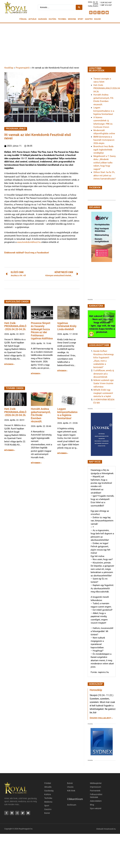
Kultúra (52, 19)
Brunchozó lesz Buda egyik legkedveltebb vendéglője (103, 150)
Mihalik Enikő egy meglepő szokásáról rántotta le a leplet (103, 393)
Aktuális (32, 19)
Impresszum (95, 787)
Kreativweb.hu (110, 829)
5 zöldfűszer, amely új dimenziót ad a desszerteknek (104, 374)
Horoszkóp (96, 690)
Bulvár (98, 19)
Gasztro (89, 19)
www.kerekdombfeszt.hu (29, 242)
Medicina (72, 19)
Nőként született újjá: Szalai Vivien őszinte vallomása (104, 383)
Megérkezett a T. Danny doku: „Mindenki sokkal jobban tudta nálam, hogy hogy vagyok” (105, 163)
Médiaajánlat (96, 783)
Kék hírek (71, 791)
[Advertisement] (60, 45)
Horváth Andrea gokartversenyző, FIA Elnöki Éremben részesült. (41, 415)
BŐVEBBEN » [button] (9, 364)
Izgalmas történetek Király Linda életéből (67, 326)
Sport (80, 19)
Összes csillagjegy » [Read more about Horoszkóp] (101, 718)
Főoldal (23, 19)
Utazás (70, 787)
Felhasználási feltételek (96, 796)
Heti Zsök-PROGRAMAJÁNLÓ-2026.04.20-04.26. (15, 326)
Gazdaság (43, 19)
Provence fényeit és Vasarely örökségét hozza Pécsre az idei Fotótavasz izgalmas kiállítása (42, 331)
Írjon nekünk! (96, 808)
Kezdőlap (9, 68)
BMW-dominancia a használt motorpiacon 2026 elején (104, 140)
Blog (92, 805)
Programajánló (23, 68)
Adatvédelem (96, 801)
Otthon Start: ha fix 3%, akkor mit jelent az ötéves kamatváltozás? (104, 175)
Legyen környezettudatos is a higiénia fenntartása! (67, 414)
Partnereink (95, 791)
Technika (62, 19)
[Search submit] (79, 7)
